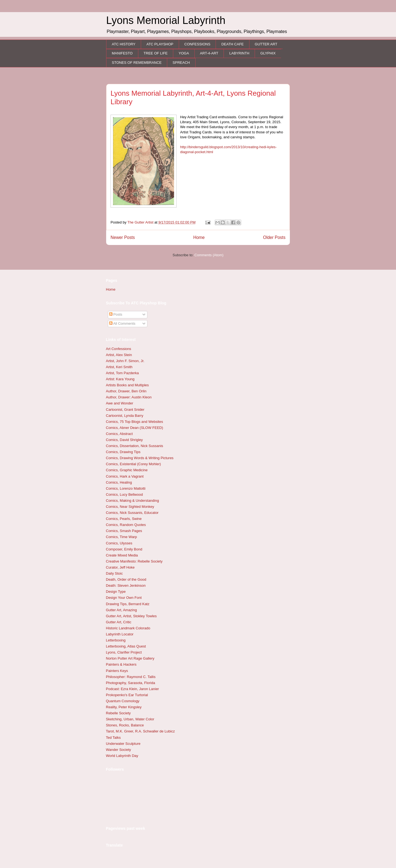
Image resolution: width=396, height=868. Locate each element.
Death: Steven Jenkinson (126, 585)
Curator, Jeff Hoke (120, 567)
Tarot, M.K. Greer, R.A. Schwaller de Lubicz (140, 731)
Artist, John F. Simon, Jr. (125, 361)
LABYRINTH (239, 53)
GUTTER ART (266, 44)
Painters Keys (117, 671)
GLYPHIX (268, 53)
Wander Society (118, 750)
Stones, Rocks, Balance (125, 725)
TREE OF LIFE (156, 53)
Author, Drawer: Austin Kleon (129, 397)
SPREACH (181, 63)
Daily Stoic (114, 573)
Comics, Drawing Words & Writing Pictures (140, 458)
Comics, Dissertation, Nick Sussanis (134, 446)
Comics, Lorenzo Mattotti (126, 488)
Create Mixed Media (122, 555)
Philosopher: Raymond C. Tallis (131, 677)
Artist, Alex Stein (119, 355)
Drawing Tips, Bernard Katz (128, 604)
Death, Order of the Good (126, 579)
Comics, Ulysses (119, 543)
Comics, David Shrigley (124, 440)
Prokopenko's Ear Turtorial (127, 695)
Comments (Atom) (209, 255)
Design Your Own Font (124, 598)
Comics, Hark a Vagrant (125, 476)
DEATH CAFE (233, 44)
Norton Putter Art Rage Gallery (130, 658)
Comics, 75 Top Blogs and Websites (134, 422)
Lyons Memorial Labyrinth (166, 20)
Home (199, 237)
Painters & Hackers (121, 664)
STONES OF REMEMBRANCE (137, 63)
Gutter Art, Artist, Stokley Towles (131, 616)
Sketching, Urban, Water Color (130, 719)
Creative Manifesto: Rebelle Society (134, 561)
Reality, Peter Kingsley (124, 707)
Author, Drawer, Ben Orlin (126, 391)
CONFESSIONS (197, 44)
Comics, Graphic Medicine (127, 470)
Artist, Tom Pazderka (122, 373)
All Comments (122, 323)
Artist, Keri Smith (119, 367)
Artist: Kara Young (120, 379)
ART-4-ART (209, 53)
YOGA (184, 53)
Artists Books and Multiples (127, 385)
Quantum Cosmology (123, 701)
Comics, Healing (119, 482)
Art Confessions (119, 349)
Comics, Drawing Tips (123, 452)
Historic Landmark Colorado (128, 628)
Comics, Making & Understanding (132, 501)
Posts (116, 314)
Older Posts (274, 237)
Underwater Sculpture (123, 744)
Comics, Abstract (119, 434)
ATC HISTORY (124, 44)
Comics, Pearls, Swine (124, 519)
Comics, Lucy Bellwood (124, 494)
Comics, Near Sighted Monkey (130, 507)
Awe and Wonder (119, 403)
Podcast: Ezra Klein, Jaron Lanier (132, 689)
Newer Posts (123, 237)
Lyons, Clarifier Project (124, 652)
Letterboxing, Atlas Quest (126, 646)
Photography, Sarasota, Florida (130, 683)
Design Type (116, 592)
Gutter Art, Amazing (121, 610)
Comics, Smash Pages (124, 531)
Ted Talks (113, 738)
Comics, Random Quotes (126, 525)
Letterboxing (116, 640)
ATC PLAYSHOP (160, 44)
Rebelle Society (118, 713)
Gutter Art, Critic (119, 622)
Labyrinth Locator (120, 634)
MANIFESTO (122, 53)
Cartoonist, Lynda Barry (125, 416)
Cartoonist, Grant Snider (125, 410)
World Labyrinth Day (122, 756)
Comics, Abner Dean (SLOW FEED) (134, 428)
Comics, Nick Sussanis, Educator (132, 513)
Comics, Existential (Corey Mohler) (133, 464)
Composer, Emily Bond (124, 549)
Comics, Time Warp (121, 537)
